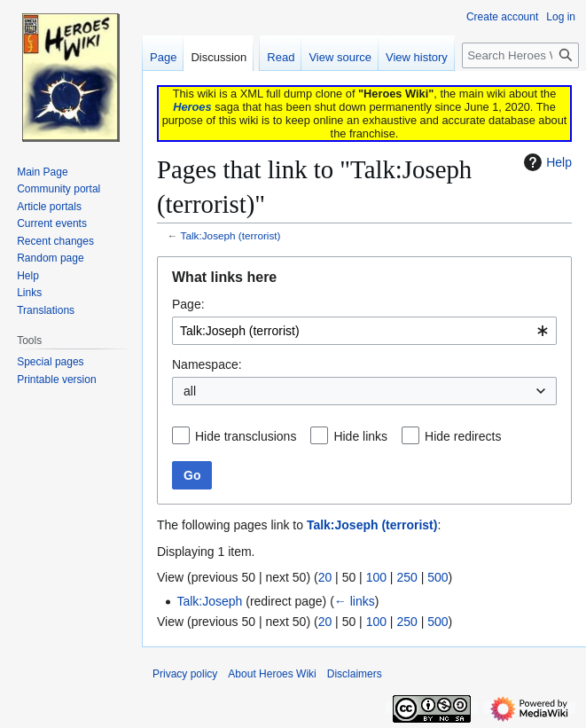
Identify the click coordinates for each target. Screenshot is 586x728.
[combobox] (364, 331)
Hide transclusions (246, 436)
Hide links (360, 436)
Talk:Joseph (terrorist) (231, 235)
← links (355, 601)
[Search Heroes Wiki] (520, 55)
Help (546, 162)
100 (376, 577)
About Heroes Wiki (272, 674)
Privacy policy (185, 674)
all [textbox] (190, 391)
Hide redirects (463, 436)
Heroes (192, 107)
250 (406, 577)
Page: (188, 304)
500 (438, 577)
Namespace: (207, 364)
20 (325, 577)
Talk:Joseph (209, 601)
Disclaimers (355, 674)
